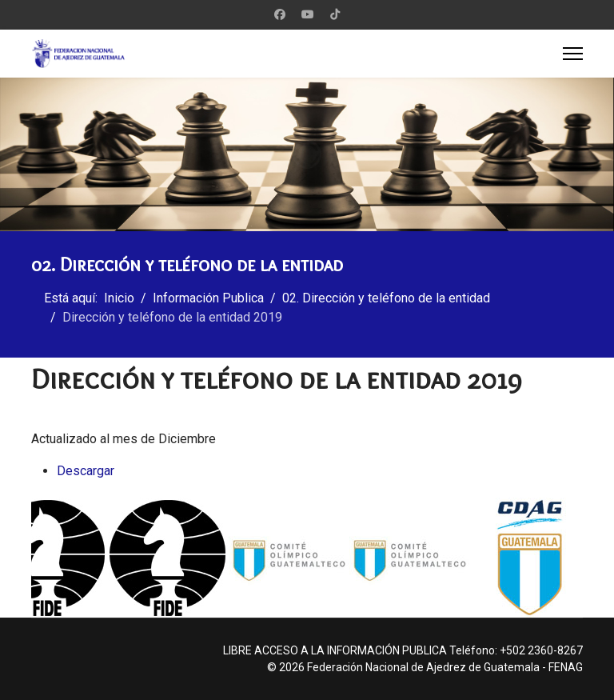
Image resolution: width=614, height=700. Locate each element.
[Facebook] (280, 14)
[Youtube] (308, 14)
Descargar (86, 471)
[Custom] (335, 14)
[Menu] (573, 54)
